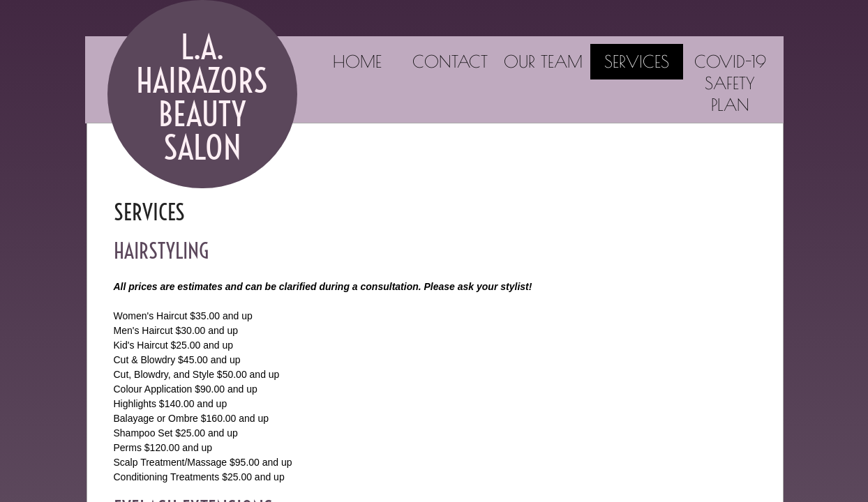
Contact (450, 61)
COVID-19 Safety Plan (730, 83)
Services (637, 61)
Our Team (543, 61)
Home (357, 61)
